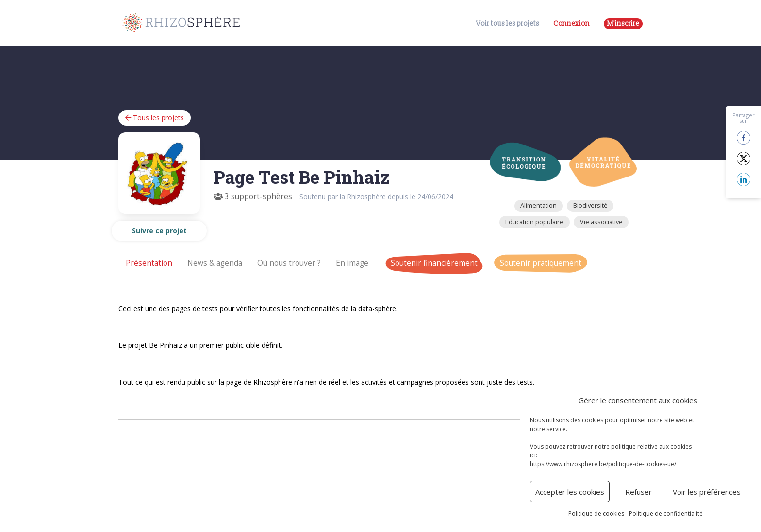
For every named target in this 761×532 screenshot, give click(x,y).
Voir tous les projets (508, 24)
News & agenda (215, 263)
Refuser (638, 492)
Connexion (571, 24)
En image (352, 263)
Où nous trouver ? (289, 263)
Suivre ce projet (159, 231)
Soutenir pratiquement (541, 263)
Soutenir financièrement (434, 263)
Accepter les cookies (570, 492)
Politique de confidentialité (666, 513)
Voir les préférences (707, 492)
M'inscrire (623, 24)
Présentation (149, 263)
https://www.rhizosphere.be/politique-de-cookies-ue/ (603, 464)
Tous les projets (155, 118)
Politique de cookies (596, 513)
